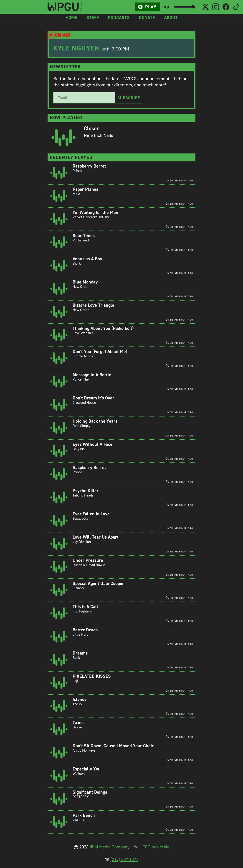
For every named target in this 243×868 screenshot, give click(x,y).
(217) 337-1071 (124, 859)
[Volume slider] (184, 7)
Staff (93, 18)
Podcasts (119, 18)
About (171, 18)
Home (71, 18)
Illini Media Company (110, 847)
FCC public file (156, 847)
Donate (147, 18)
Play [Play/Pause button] (147, 7)
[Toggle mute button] (167, 7)
